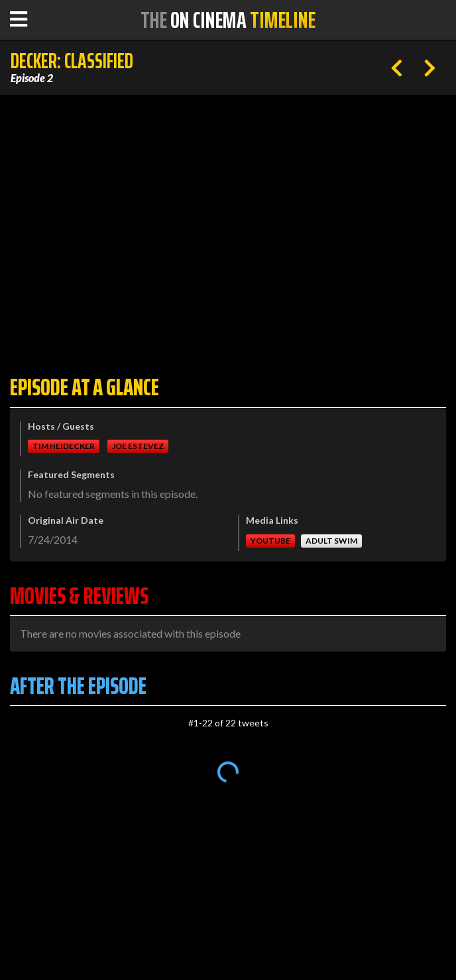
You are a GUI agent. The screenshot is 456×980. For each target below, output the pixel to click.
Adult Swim (331, 541)
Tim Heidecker (64, 446)
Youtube (270, 541)
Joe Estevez (138, 446)
